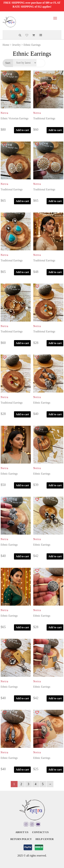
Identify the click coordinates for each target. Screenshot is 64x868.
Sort (8, 63)
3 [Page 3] (28, 784)
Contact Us (40, 832)
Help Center (45, 839)
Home (6, 45)
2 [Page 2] (21, 784)
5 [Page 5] (43, 784)
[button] (2, 74)
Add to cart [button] (22, 130)
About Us (22, 832)
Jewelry (16, 45)
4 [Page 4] (36, 784)
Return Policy (21, 839)
